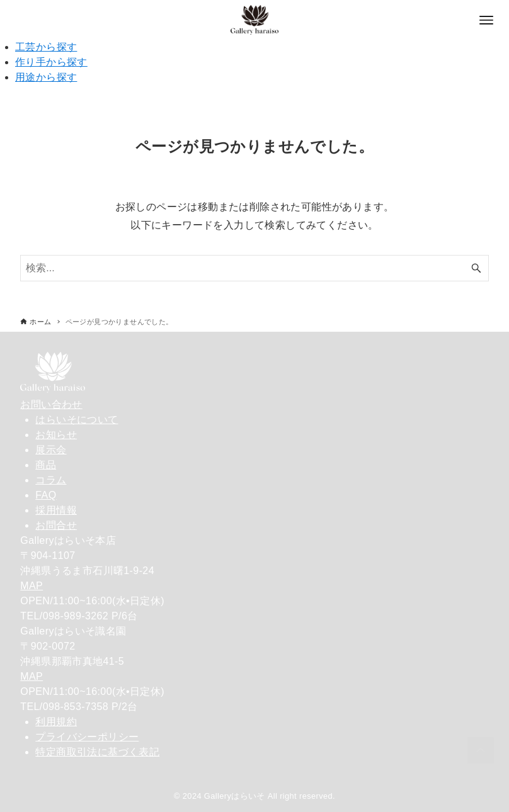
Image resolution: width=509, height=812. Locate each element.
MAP (31, 586)
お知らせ (56, 435)
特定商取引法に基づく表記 (97, 752)
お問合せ (56, 525)
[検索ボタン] (476, 268)
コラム (51, 480)
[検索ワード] (254, 268)
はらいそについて (77, 420)
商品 (46, 465)
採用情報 (56, 510)
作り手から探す (51, 62)
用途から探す (46, 77)
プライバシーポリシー (87, 737)
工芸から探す (46, 47)
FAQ (46, 495)
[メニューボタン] (486, 20)
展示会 (51, 450)
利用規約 (56, 722)
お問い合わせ (51, 404)
